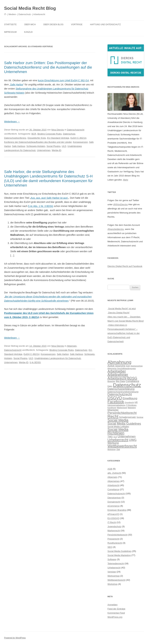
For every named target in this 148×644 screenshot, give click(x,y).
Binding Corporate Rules (50, 134)
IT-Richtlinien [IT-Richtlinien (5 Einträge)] (131, 405)
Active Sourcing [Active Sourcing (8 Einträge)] (116, 366)
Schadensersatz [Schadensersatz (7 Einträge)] (127, 417)
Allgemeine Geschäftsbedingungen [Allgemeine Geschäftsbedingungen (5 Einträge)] (122, 368)
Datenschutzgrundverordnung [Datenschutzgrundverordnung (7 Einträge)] (123, 392)
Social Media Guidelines (119, 551)
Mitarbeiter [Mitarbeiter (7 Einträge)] (113, 410)
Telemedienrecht (116, 563)
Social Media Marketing (119, 555)
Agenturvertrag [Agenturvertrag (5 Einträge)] (137, 366)
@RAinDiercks (120, 204)
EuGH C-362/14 (78, 138)
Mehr (126, 180)
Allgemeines (114, 481)
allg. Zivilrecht (114, 473)
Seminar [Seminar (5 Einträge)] (140, 417)
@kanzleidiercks (116, 229)
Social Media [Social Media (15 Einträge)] (118, 420)
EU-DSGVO (113, 518)
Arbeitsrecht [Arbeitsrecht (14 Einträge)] (117, 378)
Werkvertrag (114, 576)
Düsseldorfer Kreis (37, 138)
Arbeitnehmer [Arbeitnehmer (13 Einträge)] (118, 375)
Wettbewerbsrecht (117, 580)
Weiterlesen (12, 122)
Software (112, 559)
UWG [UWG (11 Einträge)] (133, 440)
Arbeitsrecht (113, 485)
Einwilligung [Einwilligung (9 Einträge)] (130, 398)
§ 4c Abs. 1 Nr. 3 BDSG (41, 206)
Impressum (10, 32)
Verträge (112, 572)
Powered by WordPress (15, 638)
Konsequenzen (80, 142)
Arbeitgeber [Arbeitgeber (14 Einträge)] (117, 371)
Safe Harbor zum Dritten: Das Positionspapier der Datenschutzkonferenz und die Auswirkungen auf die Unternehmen (48, 67)
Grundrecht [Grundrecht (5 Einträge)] (129, 402)
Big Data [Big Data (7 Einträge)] (120, 381)
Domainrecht (114, 502)
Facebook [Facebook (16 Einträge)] (116, 402)
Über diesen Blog (53, 25)
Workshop (113, 584)
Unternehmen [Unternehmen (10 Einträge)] (127, 436)
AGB (110, 469)
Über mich (30, 25)
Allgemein (72, 346)
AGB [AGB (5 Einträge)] (128, 366)
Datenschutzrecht (76, 130)
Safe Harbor (17, 85)
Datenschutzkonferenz (15, 138)
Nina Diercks (58, 130)
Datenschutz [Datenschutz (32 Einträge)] (127, 385)
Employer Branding (117, 510)
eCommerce (114, 506)
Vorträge (77, 25)
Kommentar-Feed (116, 613)
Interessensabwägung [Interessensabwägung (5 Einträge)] (116, 405)
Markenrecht (114, 531)
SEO (110, 547)
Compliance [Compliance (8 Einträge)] (132, 381)
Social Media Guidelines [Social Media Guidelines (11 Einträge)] (124, 424)
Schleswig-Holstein (36, 146)
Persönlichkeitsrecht (117, 535)
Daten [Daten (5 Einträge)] (110, 386)
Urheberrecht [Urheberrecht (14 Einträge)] (118, 440)
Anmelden (113, 605)
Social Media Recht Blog (30, 8)
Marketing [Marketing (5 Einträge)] (132, 408)
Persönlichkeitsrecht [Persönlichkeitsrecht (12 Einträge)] (122, 413)
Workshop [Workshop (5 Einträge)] (112, 449)
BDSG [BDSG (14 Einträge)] (132, 378)
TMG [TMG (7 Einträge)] (110, 437)
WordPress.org (115, 617)
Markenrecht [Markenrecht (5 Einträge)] (122, 408)
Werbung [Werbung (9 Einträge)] (113, 443)
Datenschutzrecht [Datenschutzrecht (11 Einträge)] (120, 394)
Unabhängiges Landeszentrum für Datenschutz (58, 358)
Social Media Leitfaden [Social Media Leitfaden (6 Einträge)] (118, 427)
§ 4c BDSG (35, 362)
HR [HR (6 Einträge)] (136, 402)
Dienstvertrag (114, 498)
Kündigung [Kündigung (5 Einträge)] (112, 408)
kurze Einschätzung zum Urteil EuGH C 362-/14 (63, 80)
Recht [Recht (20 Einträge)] (113, 416)
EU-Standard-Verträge (58, 138)
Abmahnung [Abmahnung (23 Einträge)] (119, 362)
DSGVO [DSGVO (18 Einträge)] (115, 398)
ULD (64, 146)
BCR (34, 134)
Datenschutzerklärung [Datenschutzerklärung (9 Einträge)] (121, 389)
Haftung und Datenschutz (105, 25)
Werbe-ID (57, 150)
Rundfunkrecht (115, 543)
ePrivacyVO (113, 514)
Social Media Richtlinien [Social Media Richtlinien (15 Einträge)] (118, 431)
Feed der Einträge (116, 609)
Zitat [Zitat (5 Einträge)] (118, 449)
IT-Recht (112, 522)
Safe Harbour (19, 146)
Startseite (10, 25)
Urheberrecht (114, 568)
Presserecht (113, 539)
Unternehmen (44, 150)
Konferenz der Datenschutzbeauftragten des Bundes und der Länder (38, 142)
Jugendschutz (114, 526)
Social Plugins (54, 146)
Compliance (113, 489)
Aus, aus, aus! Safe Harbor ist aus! (49, 198)
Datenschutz (69, 134)
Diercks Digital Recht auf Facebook (125, 266)
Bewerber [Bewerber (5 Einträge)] (111, 381)
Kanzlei (28, 32)
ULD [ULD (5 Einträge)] (115, 437)
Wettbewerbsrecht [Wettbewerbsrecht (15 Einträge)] (122, 446)
